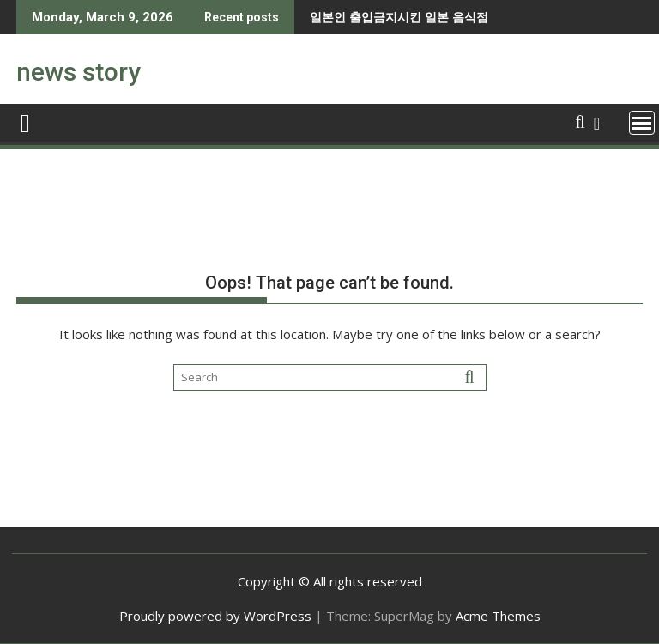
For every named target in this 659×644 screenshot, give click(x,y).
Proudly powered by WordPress (215, 616)
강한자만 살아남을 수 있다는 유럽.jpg (453, 17)
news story (79, 72)
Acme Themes (498, 616)
